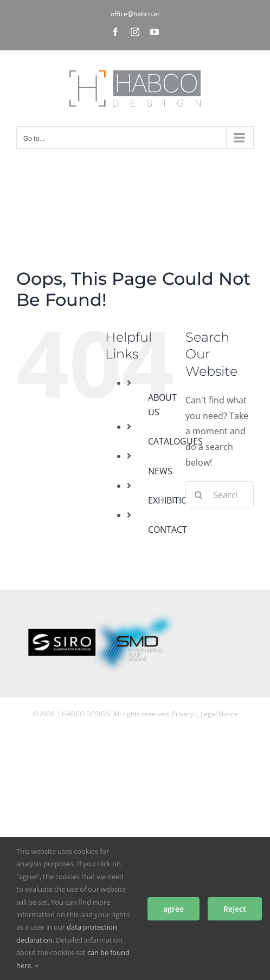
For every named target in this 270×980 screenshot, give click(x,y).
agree (173, 909)
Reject (235, 909)
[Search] (199, 495)
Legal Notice (219, 714)
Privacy (183, 714)
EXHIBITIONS (173, 500)
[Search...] (220, 495)
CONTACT (168, 530)
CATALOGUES (175, 441)
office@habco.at (135, 14)
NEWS (160, 471)
